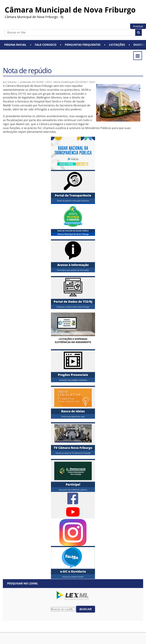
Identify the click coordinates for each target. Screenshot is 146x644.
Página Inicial (15, 45)
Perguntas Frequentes (83, 45)
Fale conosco (46, 45)
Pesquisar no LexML (22, 583)
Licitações (117, 45)
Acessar (138, 26)
